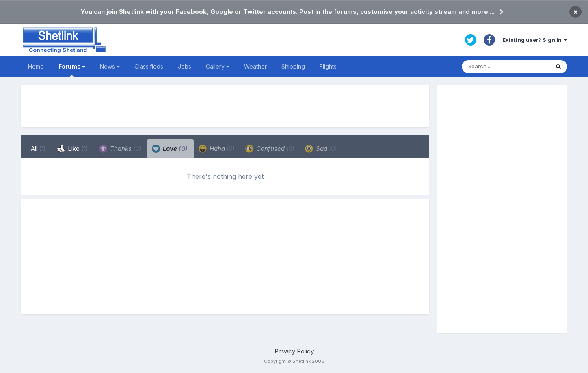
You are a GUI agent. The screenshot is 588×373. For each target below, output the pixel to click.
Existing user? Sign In (535, 40)
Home (36, 66)
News (110, 66)
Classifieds (149, 66)
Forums (72, 70)
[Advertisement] (225, 106)
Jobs (185, 66)
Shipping (293, 66)
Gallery (218, 66)
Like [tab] (72, 149)
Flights (328, 66)
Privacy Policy (294, 351)
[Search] (506, 67)
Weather (255, 66)
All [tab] (38, 149)
